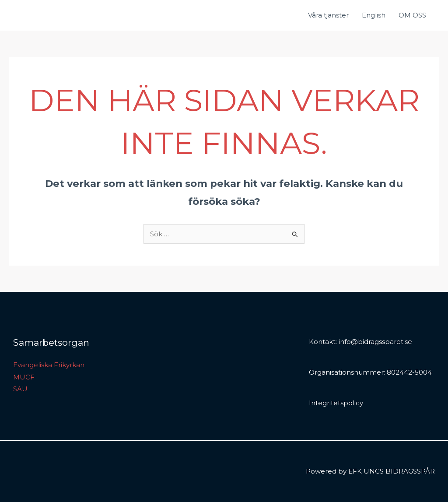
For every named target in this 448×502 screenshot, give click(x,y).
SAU (20, 389)
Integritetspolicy (336, 403)
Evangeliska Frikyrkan (49, 365)
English (374, 15)
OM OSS (412, 15)
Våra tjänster (328, 15)
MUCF (24, 377)
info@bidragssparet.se (375, 342)
